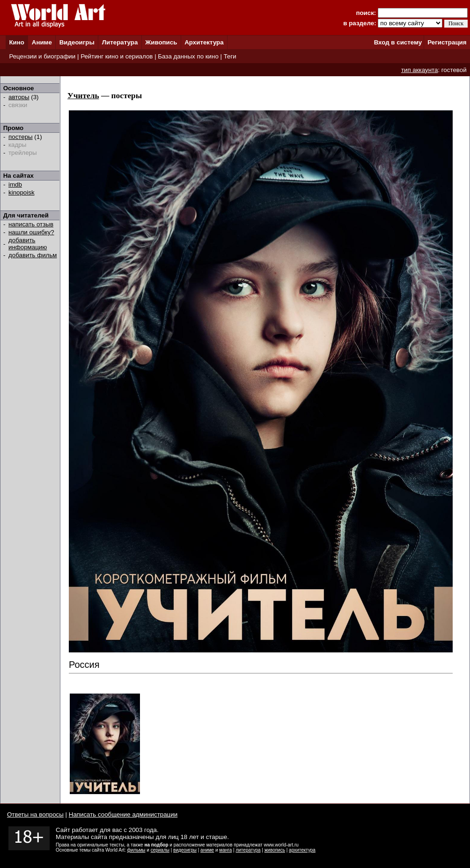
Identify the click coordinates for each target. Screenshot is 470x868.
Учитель (83, 96)
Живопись (161, 42)
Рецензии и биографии (42, 56)
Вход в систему (398, 42)
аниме (207, 850)
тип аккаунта (420, 70)
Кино (17, 42)
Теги (230, 56)
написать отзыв (31, 224)
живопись (275, 850)
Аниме (42, 42)
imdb (15, 184)
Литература (120, 42)
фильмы (136, 850)
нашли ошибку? (31, 232)
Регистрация (447, 42)
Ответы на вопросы (35, 814)
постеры (21, 137)
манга (225, 850)
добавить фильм (33, 255)
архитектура (302, 850)
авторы (19, 97)
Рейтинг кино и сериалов (117, 56)
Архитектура (204, 42)
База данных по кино (188, 56)
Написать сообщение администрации (123, 814)
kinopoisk (22, 192)
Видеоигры (77, 42)
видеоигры (185, 850)
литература (248, 850)
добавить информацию (28, 244)
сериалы (160, 850)
